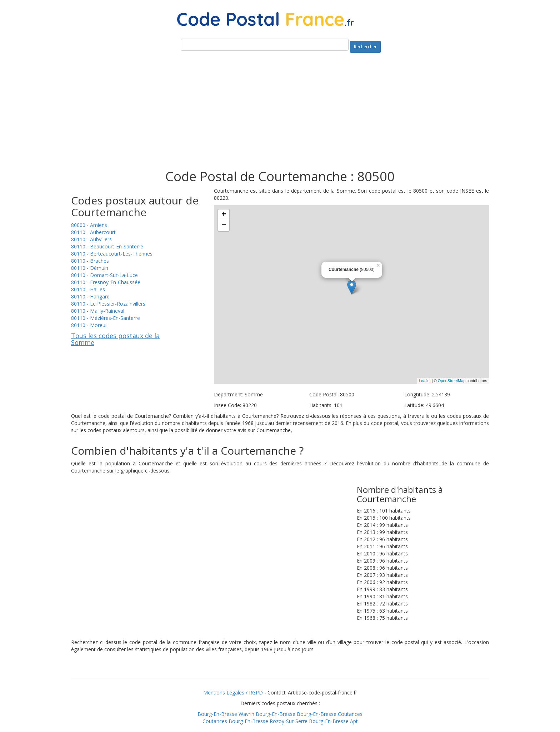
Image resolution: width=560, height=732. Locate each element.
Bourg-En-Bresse (217, 714)
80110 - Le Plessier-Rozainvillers (108, 304)
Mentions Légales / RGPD (233, 693)
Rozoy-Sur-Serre (289, 721)
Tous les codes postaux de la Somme (115, 339)
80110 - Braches (90, 261)
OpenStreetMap (452, 381)
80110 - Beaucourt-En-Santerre (107, 246)
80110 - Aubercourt (93, 232)
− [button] (224, 226)
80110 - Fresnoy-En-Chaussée (106, 282)
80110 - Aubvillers (91, 239)
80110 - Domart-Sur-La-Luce (104, 275)
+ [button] (224, 215)
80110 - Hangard (90, 296)
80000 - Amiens (89, 225)
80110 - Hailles (88, 289)
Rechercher (365, 47)
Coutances (350, 714)
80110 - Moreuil (89, 325)
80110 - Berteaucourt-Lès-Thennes (112, 254)
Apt (354, 721)
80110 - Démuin (90, 268)
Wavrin (246, 714)
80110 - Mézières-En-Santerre (106, 318)
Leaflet (425, 381)
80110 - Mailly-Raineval (98, 311)
